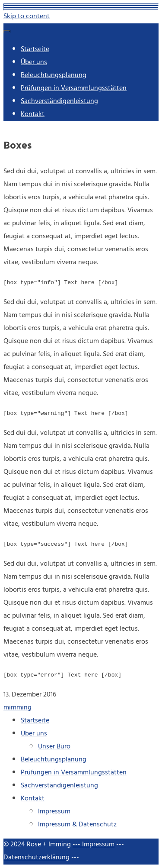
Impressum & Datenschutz (77, 825)
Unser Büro (54, 747)
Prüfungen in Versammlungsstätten (74, 89)
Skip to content (27, 17)
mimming (17, 708)
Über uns (34, 63)
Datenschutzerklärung (37, 858)
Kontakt (33, 115)
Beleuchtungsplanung (54, 76)
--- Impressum (94, 845)
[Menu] (7, 31)
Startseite (35, 50)
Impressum (54, 812)
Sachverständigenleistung (59, 102)
